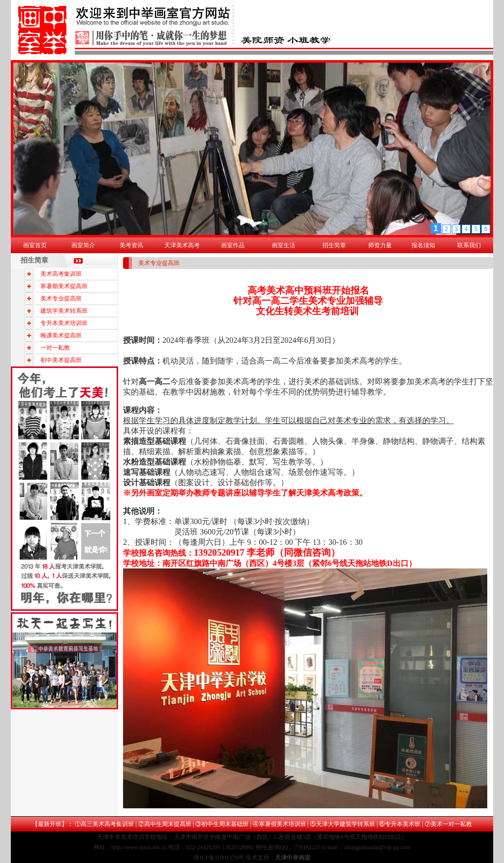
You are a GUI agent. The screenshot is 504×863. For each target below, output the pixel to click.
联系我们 (469, 245)
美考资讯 (131, 245)
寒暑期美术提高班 (64, 286)
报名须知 (423, 245)
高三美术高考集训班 (107, 824)
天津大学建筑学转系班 (346, 824)
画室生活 (283, 245)
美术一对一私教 (451, 824)
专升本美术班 (403, 824)
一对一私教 (55, 348)
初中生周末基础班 (225, 824)
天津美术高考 (182, 245)
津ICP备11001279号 (219, 858)
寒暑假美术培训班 (283, 824)
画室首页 (35, 245)
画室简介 (83, 245)
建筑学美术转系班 (64, 311)
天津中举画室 (293, 858)
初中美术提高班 (61, 360)
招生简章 (334, 245)
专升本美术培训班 (64, 323)
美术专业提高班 (61, 299)
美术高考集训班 (61, 274)
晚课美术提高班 (61, 335)
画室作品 (233, 245)
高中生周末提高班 (168, 824)
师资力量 (380, 245)
